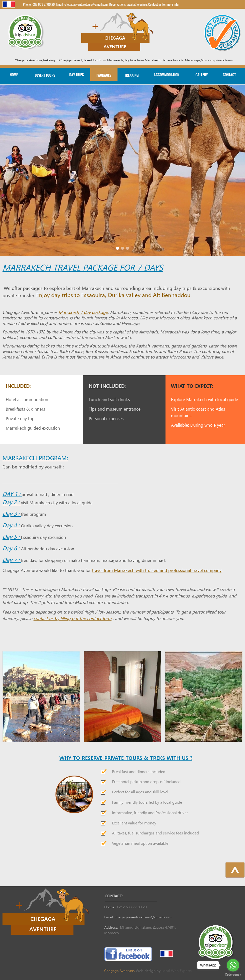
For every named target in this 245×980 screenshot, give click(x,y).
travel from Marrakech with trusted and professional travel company (157, 571)
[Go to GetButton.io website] (233, 975)
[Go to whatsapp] (233, 965)
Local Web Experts (176, 971)
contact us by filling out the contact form (72, 619)
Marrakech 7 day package (83, 313)
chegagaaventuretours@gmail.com (143, 917)
